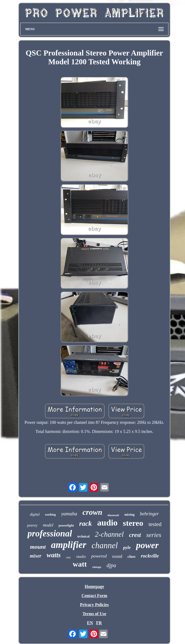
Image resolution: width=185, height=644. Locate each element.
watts (54, 555)
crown (92, 512)
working (51, 515)
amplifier (69, 545)
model (48, 525)
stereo (133, 523)
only (69, 557)
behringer (149, 514)
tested (155, 524)
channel (105, 545)
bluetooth (113, 515)
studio (81, 556)
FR (99, 623)
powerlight (66, 525)
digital (35, 514)
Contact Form (94, 596)
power (147, 545)
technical (83, 536)
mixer (36, 556)
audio (107, 523)
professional (50, 534)
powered (99, 556)
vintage (97, 567)
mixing (130, 514)
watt (80, 564)
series (154, 535)
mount (38, 547)
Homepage (94, 586)
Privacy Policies (94, 605)
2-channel (109, 534)
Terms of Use (94, 614)
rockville (150, 556)
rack (86, 524)
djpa (111, 565)
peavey (32, 525)
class (131, 556)
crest (135, 535)
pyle (127, 548)
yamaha (69, 514)
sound (117, 556)
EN (90, 623)
